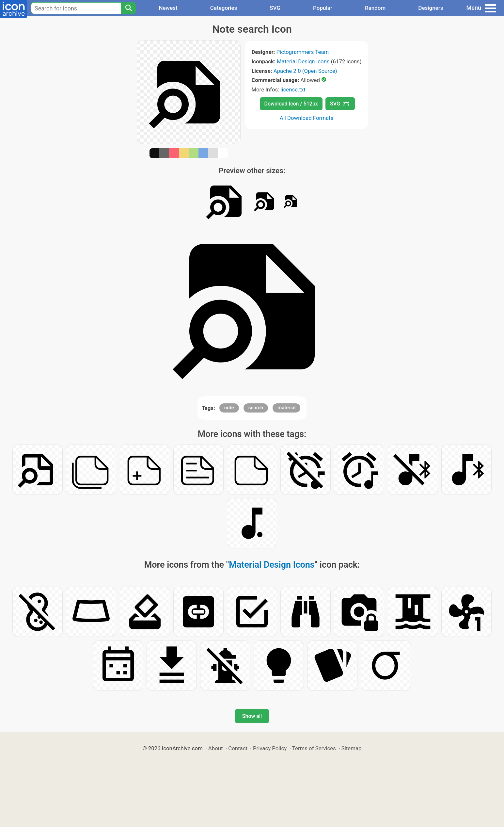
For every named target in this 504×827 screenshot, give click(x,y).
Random (375, 8)
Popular (323, 8)
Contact (238, 748)
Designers (431, 8)
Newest (168, 8)
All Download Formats (307, 118)
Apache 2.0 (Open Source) (305, 71)
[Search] (128, 8)
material (286, 408)
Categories (224, 8)
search (256, 408)
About (216, 748)
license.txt (293, 89)
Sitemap (352, 748)
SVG (275, 8)
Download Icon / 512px (291, 104)
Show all (252, 716)
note (229, 408)
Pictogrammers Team (303, 52)
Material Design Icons (303, 61)
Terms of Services (314, 748)
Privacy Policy (270, 748)
